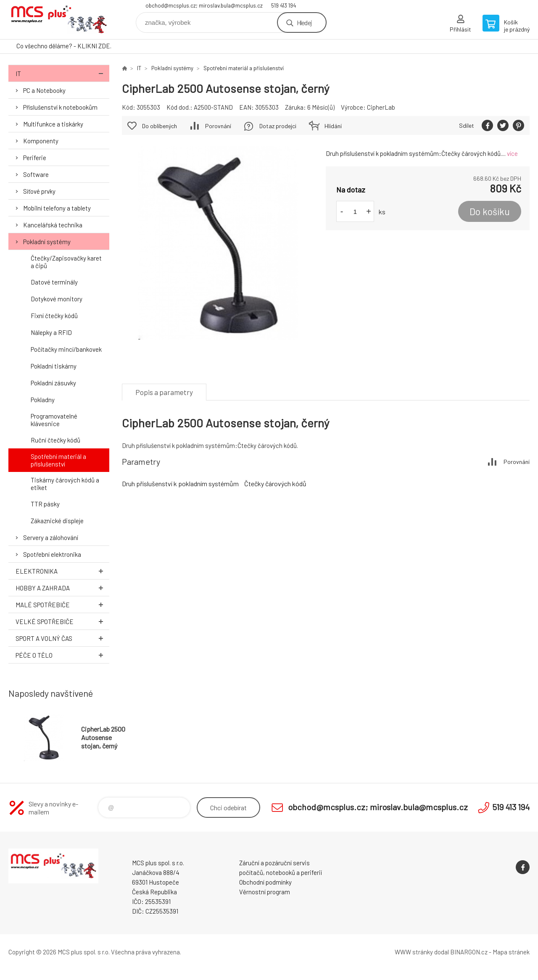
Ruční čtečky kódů (55, 440)
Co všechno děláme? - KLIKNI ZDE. (64, 46)
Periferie (35, 158)
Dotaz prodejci (278, 126)
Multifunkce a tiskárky (53, 124)
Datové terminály (54, 282)
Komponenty (41, 141)
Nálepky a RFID (51, 332)
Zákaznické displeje (57, 521)
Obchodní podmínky (265, 882)
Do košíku (490, 211)
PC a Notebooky (44, 90)
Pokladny (43, 400)
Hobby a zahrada (62, 588)
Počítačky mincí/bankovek (66, 349)
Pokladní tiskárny (54, 366)
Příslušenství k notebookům (60, 107)
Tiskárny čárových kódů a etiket (65, 484)
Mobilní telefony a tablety (57, 208)
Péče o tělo (62, 655)
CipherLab (381, 107)
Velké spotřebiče (62, 621)
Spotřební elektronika (52, 554)
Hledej (304, 22)
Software (36, 174)
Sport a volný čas (62, 638)
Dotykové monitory (57, 299)
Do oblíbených (160, 126)
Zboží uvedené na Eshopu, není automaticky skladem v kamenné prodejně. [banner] (59, 20)
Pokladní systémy (47, 242)
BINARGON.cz (469, 952)
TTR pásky (45, 504)
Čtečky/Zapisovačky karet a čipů (66, 262)
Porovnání (218, 126)
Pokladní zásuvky (53, 383)
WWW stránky (414, 952)
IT (62, 73)
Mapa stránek (511, 952)
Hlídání (333, 126)
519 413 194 (284, 5)
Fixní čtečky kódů (54, 316)
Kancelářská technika (53, 225)
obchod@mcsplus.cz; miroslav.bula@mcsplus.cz (204, 5)
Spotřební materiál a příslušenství (58, 460)
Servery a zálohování (51, 537)
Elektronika (62, 571)
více (512, 153)
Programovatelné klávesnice (54, 420)
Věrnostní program (265, 892)
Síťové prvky (39, 191)
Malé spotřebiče (62, 605)
